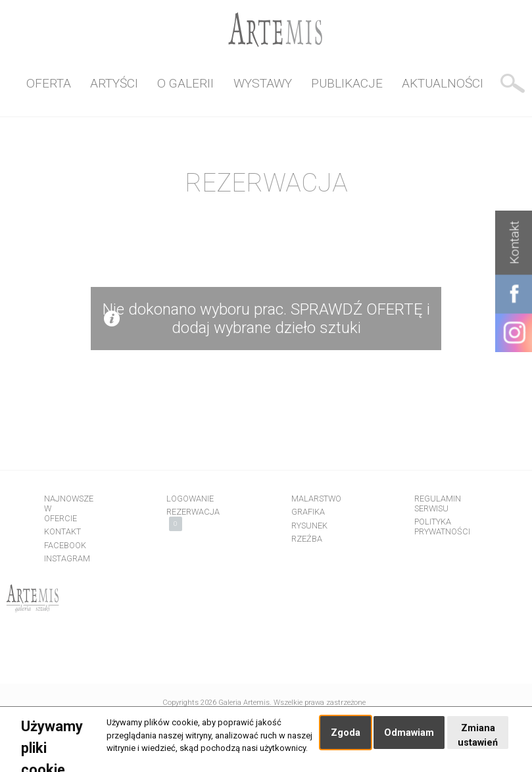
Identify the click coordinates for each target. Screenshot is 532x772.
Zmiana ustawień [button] (478, 735)
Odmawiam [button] (409, 733)
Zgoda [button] (346, 733)
